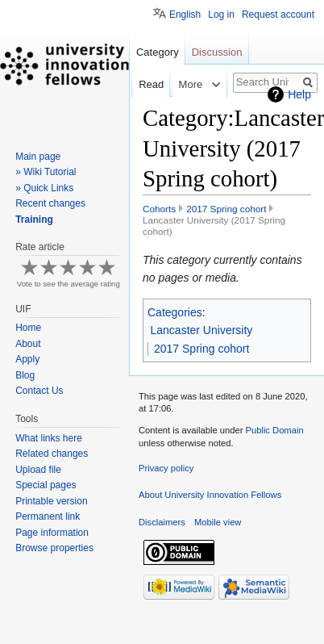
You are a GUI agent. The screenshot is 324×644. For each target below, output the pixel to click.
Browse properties (54, 548)
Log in (221, 15)
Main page (38, 157)
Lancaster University (202, 330)
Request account (278, 15)
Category (158, 52)
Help (299, 94)
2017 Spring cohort (226, 209)
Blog (25, 375)
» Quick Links (44, 188)
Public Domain (274, 430)
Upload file (38, 470)
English (185, 15)
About (28, 344)
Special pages (46, 485)
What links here (49, 438)
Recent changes (50, 203)
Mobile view (218, 522)
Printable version (51, 501)
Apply (27, 359)
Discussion (217, 52)
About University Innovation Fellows (210, 495)
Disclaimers (162, 522)
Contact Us (39, 391)
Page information (52, 533)
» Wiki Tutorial (46, 172)
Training (34, 220)
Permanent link (48, 516)
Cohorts (159, 209)
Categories (175, 312)
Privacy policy (166, 468)
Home (28, 328)
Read (139, 84)
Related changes (52, 454)
